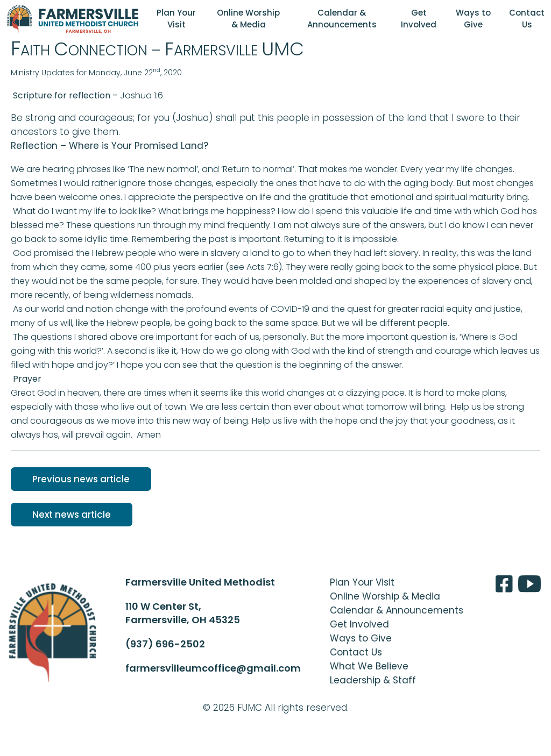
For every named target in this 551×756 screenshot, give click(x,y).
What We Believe (369, 666)
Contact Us (527, 19)
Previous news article (81, 479)
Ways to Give (473, 19)
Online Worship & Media (248, 19)
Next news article (72, 515)
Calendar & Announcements (342, 19)
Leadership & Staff (373, 680)
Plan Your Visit (176, 19)
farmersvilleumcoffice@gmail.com (213, 668)
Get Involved (419, 19)
